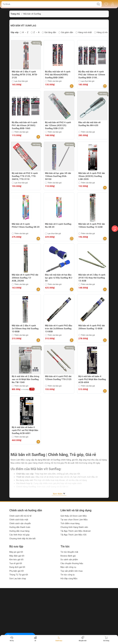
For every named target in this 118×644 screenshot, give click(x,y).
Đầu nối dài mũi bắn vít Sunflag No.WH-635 (89, 124)
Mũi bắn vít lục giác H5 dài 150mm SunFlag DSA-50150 (58, 176)
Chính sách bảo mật (19, 520)
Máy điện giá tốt (17, 556)
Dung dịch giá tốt (17, 567)
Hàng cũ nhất (102, 32)
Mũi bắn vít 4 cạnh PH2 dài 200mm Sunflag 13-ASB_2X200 (25, 278)
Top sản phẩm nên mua (71, 571)
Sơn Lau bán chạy (18, 579)
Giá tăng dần (49, 32)
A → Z (24, 32)
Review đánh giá (68, 556)
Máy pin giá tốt (16, 552)
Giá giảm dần (66, 32)
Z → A (35, 32)
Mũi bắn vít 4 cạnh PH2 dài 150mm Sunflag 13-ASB (92, 225)
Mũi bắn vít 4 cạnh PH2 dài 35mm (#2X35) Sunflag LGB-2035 (92, 176)
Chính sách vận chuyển (20, 523)
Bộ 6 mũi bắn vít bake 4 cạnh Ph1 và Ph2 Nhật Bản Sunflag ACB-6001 (25, 430)
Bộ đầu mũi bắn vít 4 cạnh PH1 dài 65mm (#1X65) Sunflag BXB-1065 (24, 125)
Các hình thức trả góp (19, 535)
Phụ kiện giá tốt (17, 571)
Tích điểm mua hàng (70, 523)
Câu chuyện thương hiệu (72, 563)
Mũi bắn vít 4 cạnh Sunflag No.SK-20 (58, 225)
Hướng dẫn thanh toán (20, 527)
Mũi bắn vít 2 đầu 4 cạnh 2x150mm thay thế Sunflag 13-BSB (25, 329)
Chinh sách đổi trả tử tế (20, 516)
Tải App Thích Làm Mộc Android (75, 531)
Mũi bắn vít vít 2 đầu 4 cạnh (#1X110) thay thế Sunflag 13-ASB (92, 278)
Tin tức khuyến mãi (69, 552)
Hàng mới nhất (84, 32)
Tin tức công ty (68, 575)
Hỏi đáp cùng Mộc (69, 579)
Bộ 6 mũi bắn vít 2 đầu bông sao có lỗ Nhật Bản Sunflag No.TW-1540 (25, 379)
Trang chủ (15, 14)
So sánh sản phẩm (69, 560)
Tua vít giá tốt (16, 563)
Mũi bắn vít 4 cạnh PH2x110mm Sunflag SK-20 (26, 225)
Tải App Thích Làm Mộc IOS (73, 535)
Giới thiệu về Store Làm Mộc (74, 516)
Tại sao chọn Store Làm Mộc (74, 520)
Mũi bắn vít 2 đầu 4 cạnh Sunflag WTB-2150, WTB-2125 (25, 75)
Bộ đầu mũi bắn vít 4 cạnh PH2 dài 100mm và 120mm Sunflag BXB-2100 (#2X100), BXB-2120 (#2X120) (92, 75)
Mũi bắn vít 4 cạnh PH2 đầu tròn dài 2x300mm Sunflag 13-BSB (59, 329)
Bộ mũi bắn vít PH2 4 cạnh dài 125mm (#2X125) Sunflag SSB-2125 (58, 125)
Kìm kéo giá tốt (16, 560)
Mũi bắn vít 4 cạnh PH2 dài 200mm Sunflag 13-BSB (92, 327)
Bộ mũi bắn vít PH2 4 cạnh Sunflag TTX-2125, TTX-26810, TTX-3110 (25, 176)
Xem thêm (59, 494)
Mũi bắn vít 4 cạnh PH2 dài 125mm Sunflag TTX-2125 (58, 378)
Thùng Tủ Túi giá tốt (19, 575)
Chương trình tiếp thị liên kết (22, 539)
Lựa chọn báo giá (20, 81)
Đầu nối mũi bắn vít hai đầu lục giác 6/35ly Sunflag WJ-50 (59, 278)
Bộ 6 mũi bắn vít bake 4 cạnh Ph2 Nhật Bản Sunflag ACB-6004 (92, 379)
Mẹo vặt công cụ (68, 567)
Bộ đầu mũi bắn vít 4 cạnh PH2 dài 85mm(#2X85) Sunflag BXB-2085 (58, 75)
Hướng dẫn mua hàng (19, 531)
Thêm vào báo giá (53, 81)
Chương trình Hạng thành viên (74, 527)
